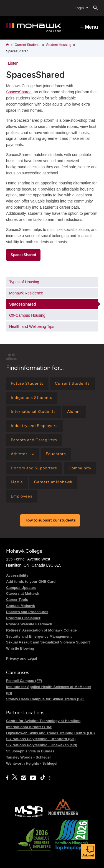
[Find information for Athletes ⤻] (23, 454)
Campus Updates (21, 588)
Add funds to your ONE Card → (33, 581)
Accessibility (17, 575)
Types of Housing (24, 282)
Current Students (28, 45)
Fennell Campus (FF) (24, 681)
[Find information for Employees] (22, 497)
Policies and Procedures (27, 612)
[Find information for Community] (80, 468)
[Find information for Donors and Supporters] (34, 468)
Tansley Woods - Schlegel (28, 757)
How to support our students (50, 520)
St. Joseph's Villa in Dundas (30, 751)
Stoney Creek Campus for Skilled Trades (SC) (45, 699)
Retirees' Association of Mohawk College (41, 630)
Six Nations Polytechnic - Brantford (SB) (41, 739)
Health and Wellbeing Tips (32, 326)
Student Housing (59, 45)
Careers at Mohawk (23, 593)
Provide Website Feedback (29, 624)
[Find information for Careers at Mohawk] (53, 482)
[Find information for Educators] (56, 454)
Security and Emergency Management (39, 636)
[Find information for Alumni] (74, 412)
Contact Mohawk (21, 606)
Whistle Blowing (20, 648)
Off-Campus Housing (27, 315)
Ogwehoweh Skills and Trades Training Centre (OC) (50, 733)
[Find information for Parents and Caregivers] (34, 440)
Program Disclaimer (23, 618)
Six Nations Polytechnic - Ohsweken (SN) (42, 745)
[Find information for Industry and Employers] (34, 426)
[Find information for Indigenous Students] (32, 398)
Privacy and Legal (21, 658)
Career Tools (17, 600)
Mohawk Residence (26, 293)
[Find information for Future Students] (27, 384)
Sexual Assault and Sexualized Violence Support (48, 642)
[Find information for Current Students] (73, 384)
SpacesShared (19, 92)
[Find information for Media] (17, 482)
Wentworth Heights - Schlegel (32, 763)
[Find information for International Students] (33, 412)
